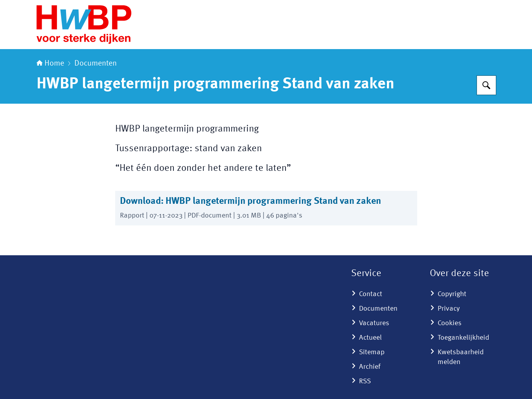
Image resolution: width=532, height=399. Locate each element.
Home (50, 64)
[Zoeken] (486, 85)
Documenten (96, 64)
